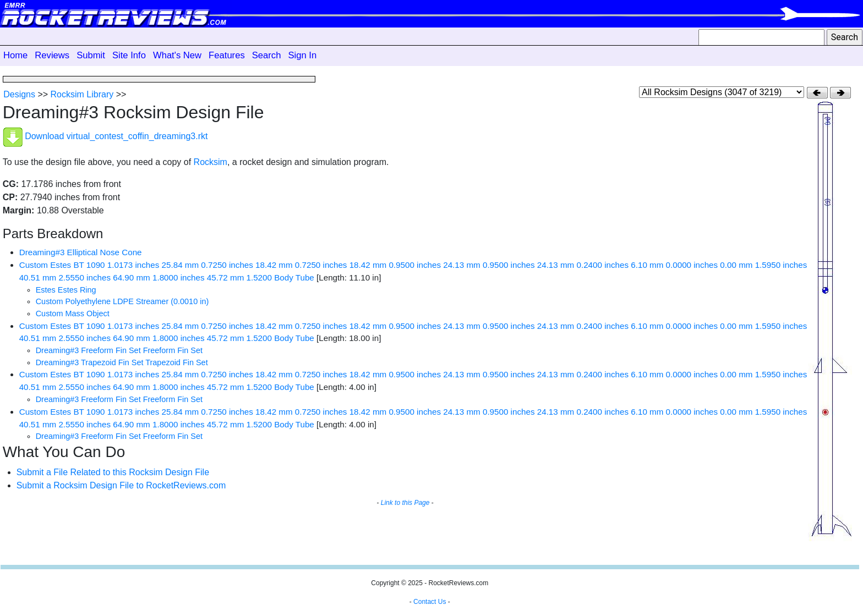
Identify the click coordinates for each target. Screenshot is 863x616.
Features (227, 55)
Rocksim (211, 162)
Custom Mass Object (73, 313)
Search (267, 55)
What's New (177, 55)
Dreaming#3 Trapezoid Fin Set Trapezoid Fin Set (122, 362)
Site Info (129, 55)
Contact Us (430, 602)
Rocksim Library (82, 94)
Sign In (302, 55)
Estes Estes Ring (66, 290)
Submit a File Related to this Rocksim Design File (113, 472)
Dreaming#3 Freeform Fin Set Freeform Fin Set (119, 350)
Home (15, 55)
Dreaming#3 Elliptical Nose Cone (81, 252)
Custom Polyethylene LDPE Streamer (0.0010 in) (122, 301)
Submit (91, 55)
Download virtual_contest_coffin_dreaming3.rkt (116, 137)
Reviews (52, 55)
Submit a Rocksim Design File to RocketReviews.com (121, 485)
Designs (19, 94)
